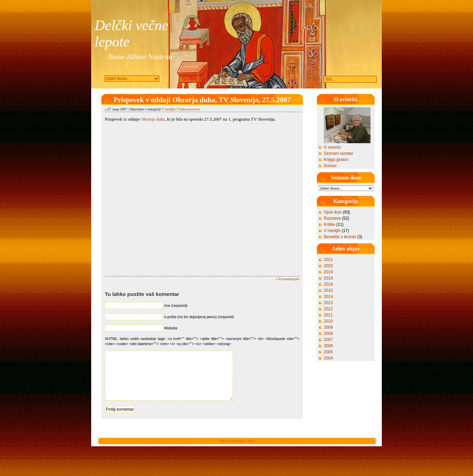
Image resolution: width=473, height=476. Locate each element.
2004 (328, 358)
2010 (328, 321)
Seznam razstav (338, 153)
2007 (328, 340)
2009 (328, 327)
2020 (328, 266)
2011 (328, 315)
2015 (328, 290)
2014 (328, 297)
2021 (328, 260)
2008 (328, 334)
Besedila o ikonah (340, 237)
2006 (328, 346)
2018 (328, 278)
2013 (328, 303)
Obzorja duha (153, 119)
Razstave (332, 218)
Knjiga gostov (336, 160)
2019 (328, 272)
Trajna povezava (189, 109)
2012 (328, 309)
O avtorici (332, 147)
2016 (328, 284)
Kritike (329, 225)
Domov (330, 166)
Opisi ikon (333, 212)
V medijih (169, 109)
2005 (328, 352)
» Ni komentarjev (288, 279)
